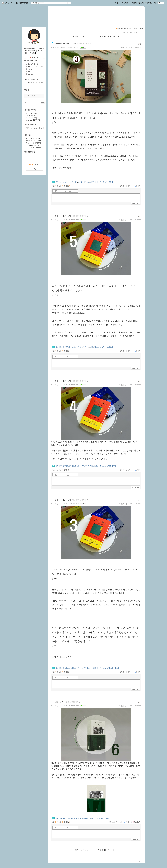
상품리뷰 (31, 74)
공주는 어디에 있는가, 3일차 (66, 43)
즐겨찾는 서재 (151, 3)
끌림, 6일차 (59, 702)
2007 (34, 96)
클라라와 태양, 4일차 (63, 381)
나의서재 (116, 3)
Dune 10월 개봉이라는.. (34, 145)
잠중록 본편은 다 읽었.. (34, 141)
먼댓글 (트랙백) (29, 152)
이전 (82, 37)
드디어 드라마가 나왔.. (34, 138)
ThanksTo (136, 822)
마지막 (116, 37)
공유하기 (129, 186)
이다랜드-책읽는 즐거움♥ (63, 16)
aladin (38, 169)
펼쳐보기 (126, 33)
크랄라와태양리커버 (114, 668)
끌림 (57, 818)
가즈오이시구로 (76, 347)
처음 (76, 37)
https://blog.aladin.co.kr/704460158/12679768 (65, 504)
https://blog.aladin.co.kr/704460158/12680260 (65, 385)
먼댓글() (60, 186)
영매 (107, 818)
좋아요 (122, 186)
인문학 (111, 182)
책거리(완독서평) (33, 64)
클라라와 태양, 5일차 (63, 216)
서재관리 (134, 3)
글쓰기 (142, 3)
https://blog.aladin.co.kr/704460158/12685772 (65, 220)
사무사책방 (74, 182)
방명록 (27, 90)
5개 (132, 33)
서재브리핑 (125, 3)
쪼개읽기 (110, 347)
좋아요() (67, 186)
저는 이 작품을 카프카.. (34, 143)
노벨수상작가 (111, 466)
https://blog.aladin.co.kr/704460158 (64, 18)
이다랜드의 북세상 (30, 61)
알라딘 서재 (9, 3)
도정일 (80, 182)
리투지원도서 (103, 182)
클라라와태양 (60, 347)
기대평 (30, 69)
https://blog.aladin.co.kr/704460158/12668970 (65, 706)
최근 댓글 (27, 135)
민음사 (68, 347)
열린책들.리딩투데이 (75, 818)
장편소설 (103, 466)
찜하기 (137, 186)
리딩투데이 (94, 182)
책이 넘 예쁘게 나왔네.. (34, 147)
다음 (109, 37)
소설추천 (103, 347)
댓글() (138, 44)
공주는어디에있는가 (62, 182)
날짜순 (137, 33)
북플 (17, 3)
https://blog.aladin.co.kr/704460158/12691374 (65, 47)
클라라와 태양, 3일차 (63, 500)
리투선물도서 (95, 347)
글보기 (120, 28)
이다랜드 (122, 47)
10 (105, 37)
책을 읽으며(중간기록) (85, 43)
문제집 (30, 72)
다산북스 (86, 182)
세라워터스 (63, 818)
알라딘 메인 (25, 3)
